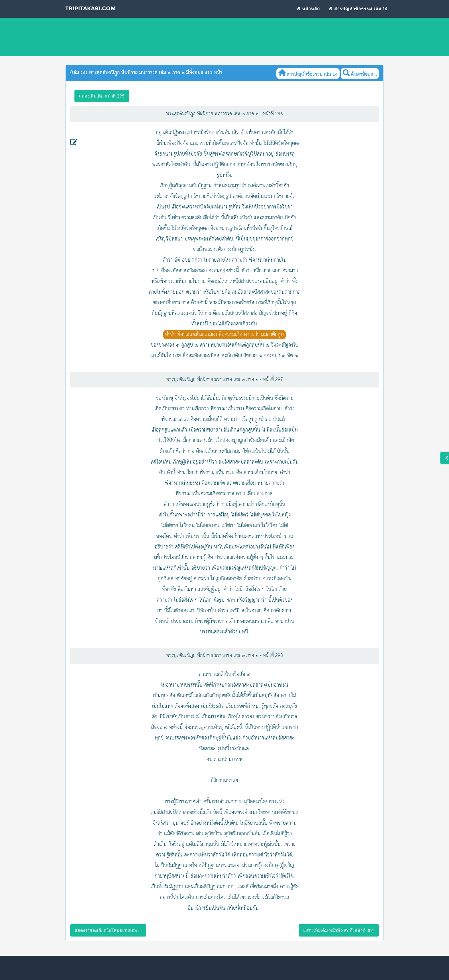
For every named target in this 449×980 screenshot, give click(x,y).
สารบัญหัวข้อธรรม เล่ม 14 (358, 12)
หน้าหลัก (308, 12)
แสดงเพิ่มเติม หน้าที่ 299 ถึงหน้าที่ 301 (339, 930)
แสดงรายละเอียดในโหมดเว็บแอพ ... (108, 930)
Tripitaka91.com (92, 12)
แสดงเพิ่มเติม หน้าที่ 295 (102, 96)
